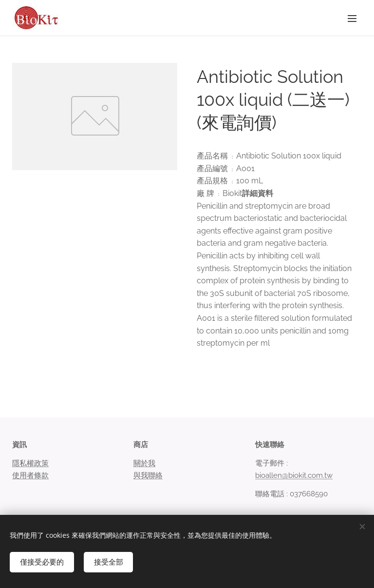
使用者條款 (30, 475)
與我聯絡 (148, 475)
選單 (352, 19)
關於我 (144, 464)
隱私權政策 (30, 464)
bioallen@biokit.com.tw (294, 475)
